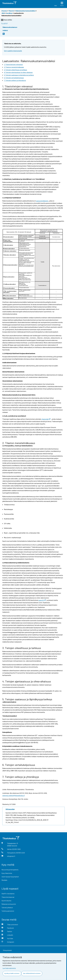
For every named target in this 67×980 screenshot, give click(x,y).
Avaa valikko (6, 20)
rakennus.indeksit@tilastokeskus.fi (14, 795)
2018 (3, 13)
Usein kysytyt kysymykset (10, 877)
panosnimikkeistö (42, 201)
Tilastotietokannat (8, 897)
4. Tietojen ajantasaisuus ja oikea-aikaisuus (27, 681)
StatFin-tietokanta (8, 894)
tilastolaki (46, 419)
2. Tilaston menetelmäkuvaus (19, 443)
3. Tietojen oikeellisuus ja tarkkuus (22, 648)
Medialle (4, 880)
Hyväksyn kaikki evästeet (12, 973)
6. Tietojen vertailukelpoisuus (19, 765)
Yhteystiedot (7, 950)
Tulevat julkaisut (7, 907)
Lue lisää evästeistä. (9, 968)
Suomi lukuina (6, 901)
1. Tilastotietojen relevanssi (18, 86)
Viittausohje (10, 809)
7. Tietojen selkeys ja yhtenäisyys (21, 777)
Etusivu (4, 11)
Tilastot (11, 11)
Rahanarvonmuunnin (9, 904)
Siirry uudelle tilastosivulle (13, 51)
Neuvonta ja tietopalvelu (10, 870)
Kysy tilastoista (7, 873)
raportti (42, 600)
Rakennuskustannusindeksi (26, 11)
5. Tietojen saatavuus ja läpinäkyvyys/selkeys (27, 699)
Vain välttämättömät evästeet (32, 973)
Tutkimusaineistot (8, 911)
